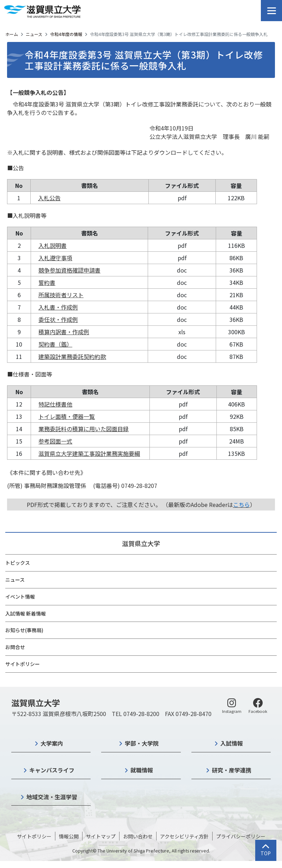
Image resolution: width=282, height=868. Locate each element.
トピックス (18, 563)
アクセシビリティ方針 (184, 836)
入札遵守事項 (55, 258)
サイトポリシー (23, 664)
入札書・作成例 (58, 307)
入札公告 (49, 198)
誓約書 (47, 282)
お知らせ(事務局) (24, 630)
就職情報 (142, 770)
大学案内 (52, 743)
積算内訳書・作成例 (64, 332)
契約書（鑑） (55, 344)
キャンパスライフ (52, 770)
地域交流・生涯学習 (52, 797)
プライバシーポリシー (241, 836)
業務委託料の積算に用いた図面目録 (84, 429)
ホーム (12, 34)
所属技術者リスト (61, 295)
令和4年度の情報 (66, 34)
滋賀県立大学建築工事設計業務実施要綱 (89, 453)
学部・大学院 (142, 743)
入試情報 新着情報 (26, 613)
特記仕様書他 (55, 404)
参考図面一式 (55, 441)
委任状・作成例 (58, 319)
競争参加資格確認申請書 (69, 270)
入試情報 (232, 743)
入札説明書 (53, 245)
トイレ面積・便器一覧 (67, 416)
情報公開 (69, 836)
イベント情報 (20, 597)
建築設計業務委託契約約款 (72, 356)
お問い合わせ (138, 836)
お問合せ (15, 647)
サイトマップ (101, 836)
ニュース (34, 34)
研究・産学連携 (232, 770)
